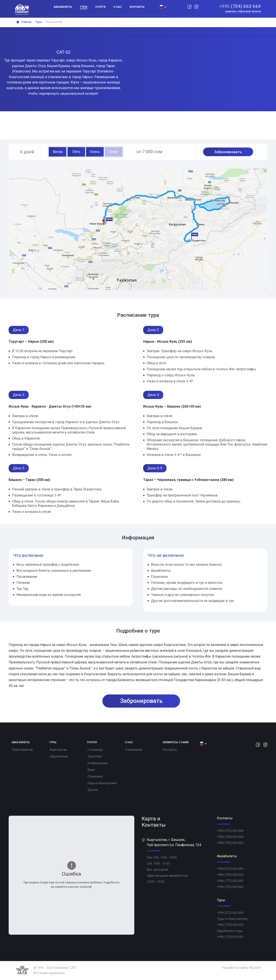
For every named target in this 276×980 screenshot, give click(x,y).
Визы (91, 770)
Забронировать (228, 152)
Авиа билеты (20, 742)
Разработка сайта (235, 968)
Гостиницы (95, 750)
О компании (134, 750)
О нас (118, 7)
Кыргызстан (58, 750)
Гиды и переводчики (102, 783)
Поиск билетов (22, 750)
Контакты (137, 7)
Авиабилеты (63, 7)
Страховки (95, 776)
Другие (93, 790)
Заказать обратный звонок (243, 12)
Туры (84, 7)
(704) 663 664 (240, 7)
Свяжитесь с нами (176, 742)
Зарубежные (59, 756)
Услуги (100, 7)
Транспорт (95, 756)
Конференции (98, 763)
